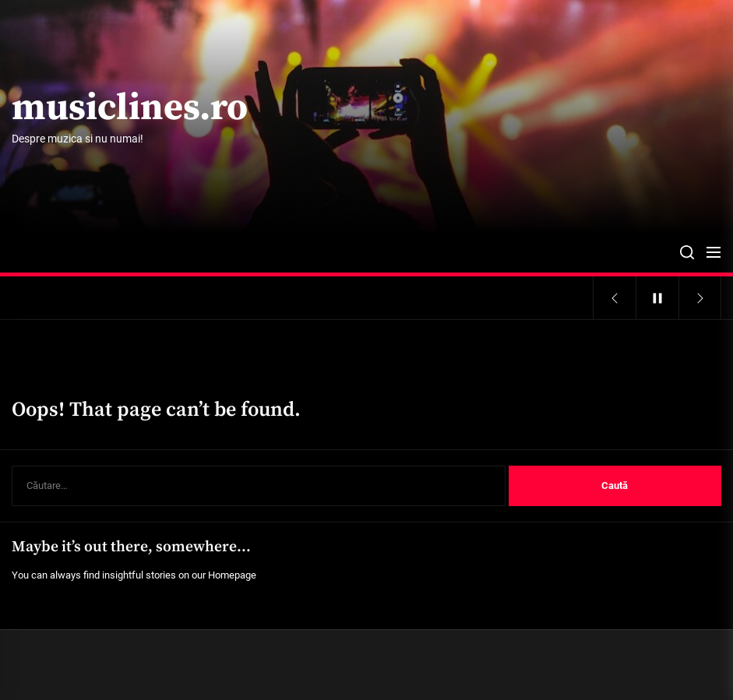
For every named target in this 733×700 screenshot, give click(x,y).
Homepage (232, 575)
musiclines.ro (130, 109)
